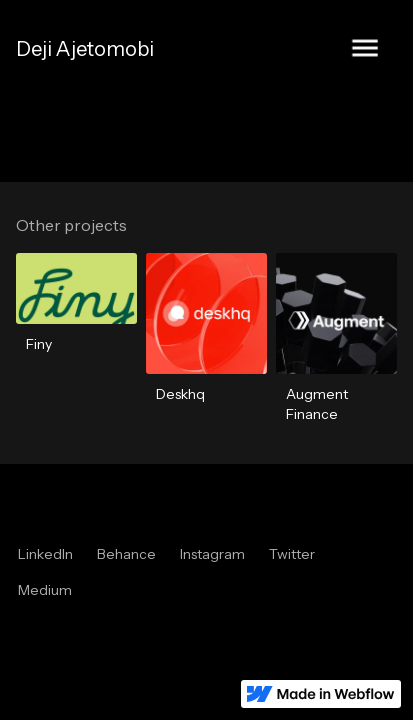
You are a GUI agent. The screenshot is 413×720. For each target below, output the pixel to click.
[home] (85, 49)
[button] (365, 49)
